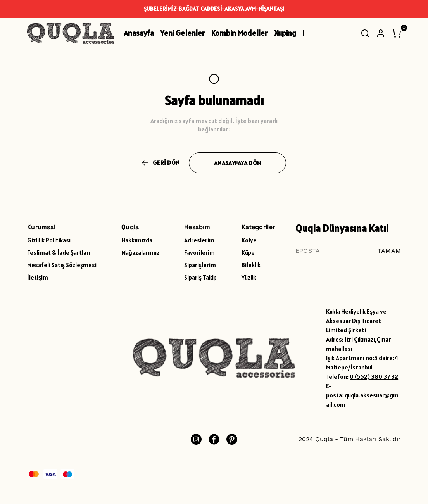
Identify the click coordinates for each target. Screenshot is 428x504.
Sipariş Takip (200, 277)
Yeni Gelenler (183, 33)
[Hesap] (381, 33)
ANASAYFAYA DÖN (237, 163)
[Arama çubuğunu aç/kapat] (365, 33)
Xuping (285, 33)
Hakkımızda (137, 240)
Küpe (248, 252)
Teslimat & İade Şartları (59, 252)
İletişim (38, 277)
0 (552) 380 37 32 (374, 376)
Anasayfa (139, 33)
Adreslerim (199, 240)
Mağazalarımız (140, 252)
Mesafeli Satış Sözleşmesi (62, 265)
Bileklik (251, 265)
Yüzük (249, 277)
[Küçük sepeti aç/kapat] (396, 33)
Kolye (249, 240)
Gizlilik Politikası (49, 240)
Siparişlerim (200, 265)
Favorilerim (199, 252)
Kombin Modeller (240, 33)
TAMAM (389, 251)
